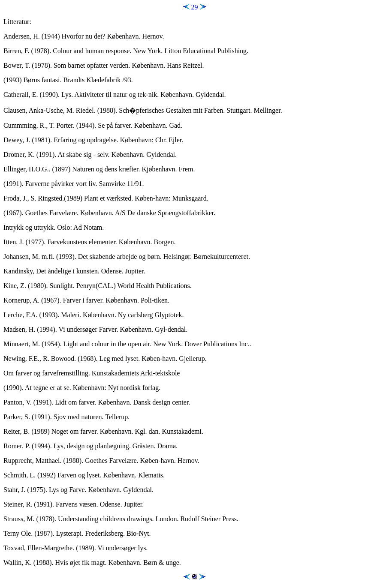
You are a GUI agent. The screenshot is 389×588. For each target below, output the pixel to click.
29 (195, 7)
